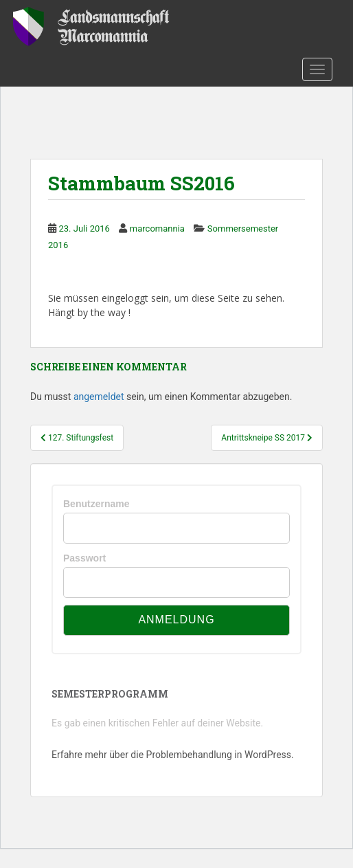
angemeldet (99, 397)
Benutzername (96, 504)
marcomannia (157, 229)
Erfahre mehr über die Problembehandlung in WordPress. (173, 755)
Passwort (84, 558)
